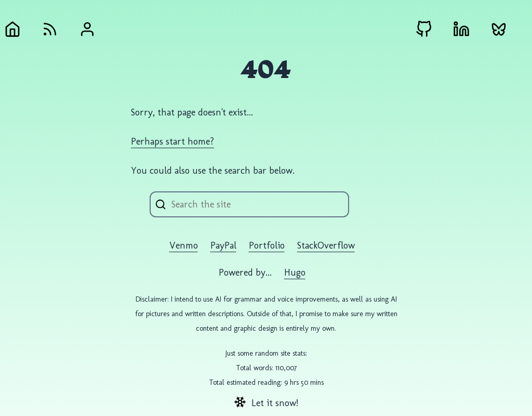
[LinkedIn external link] (461, 29)
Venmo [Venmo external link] (184, 245)
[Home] (12, 29)
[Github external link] (424, 29)
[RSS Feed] (50, 29)
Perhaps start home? (172, 141)
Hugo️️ (295, 272)
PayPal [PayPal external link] (223, 245)
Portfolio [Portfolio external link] (267, 245)
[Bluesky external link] (499, 29)
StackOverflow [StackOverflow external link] (326, 245)
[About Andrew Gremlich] (87, 29)
